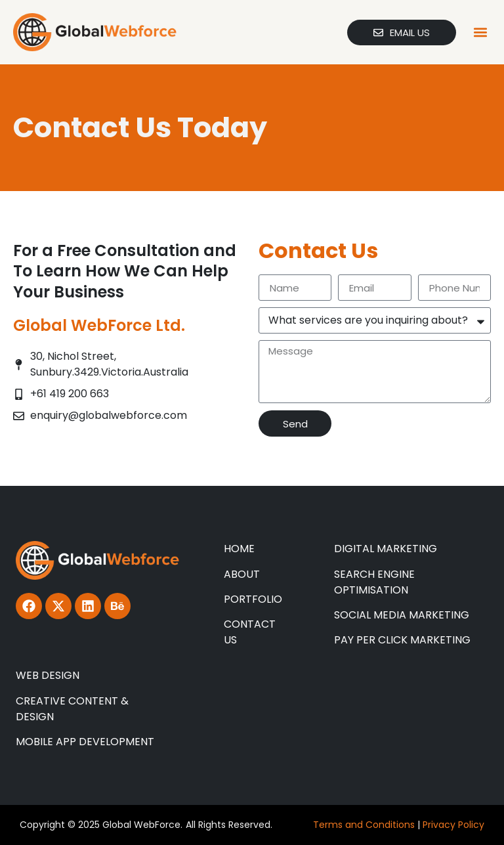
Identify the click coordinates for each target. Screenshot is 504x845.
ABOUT (242, 574)
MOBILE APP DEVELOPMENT (85, 742)
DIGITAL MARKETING (386, 549)
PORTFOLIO (253, 599)
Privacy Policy (453, 825)
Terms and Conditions (364, 825)
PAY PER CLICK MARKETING (402, 640)
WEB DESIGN (48, 675)
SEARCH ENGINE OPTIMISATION (374, 582)
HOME (239, 549)
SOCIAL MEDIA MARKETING (402, 615)
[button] (480, 32)
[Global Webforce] (95, 32)
